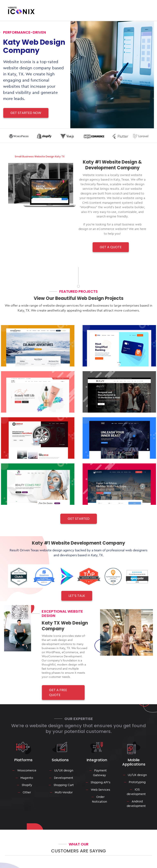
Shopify (27, 785)
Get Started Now (26, 113)
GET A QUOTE (111, 247)
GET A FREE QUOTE (58, 692)
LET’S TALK (77, 596)
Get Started (79, 519)
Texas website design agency (52, 550)
